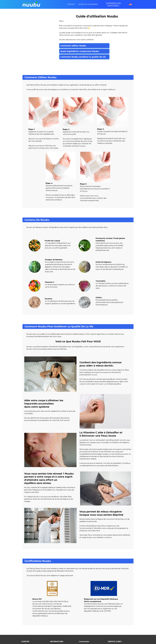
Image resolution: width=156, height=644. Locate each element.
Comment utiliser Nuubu (73, 46)
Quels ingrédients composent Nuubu (80, 51)
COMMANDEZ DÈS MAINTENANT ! (113, 4)
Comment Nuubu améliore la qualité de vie (83, 57)
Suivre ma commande (88, 4)
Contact (71, 4)
